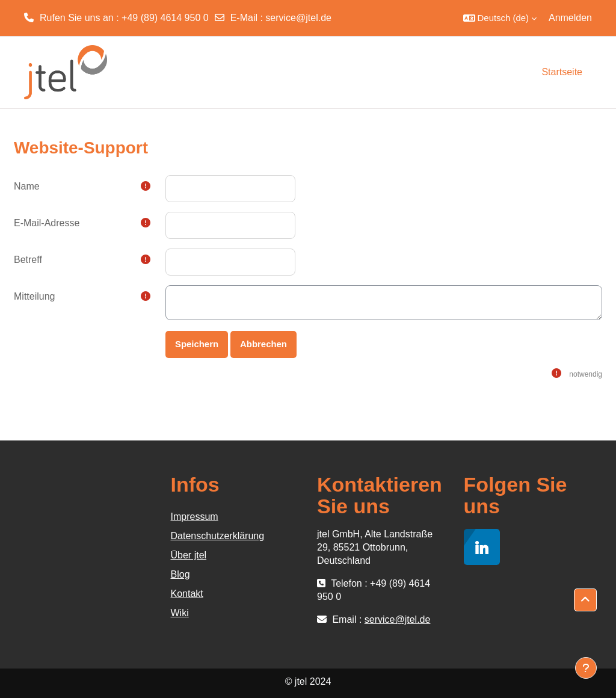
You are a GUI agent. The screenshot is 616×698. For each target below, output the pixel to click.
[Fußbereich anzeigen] (586, 668)
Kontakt (187, 594)
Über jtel (189, 555)
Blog (180, 574)
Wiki (180, 613)
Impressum (195, 517)
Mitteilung (34, 296)
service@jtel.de (298, 18)
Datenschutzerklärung (218, 536)
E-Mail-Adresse (47, 223)
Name (27, 186)
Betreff (28, 260)
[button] (500, 18)
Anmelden (570, 18)
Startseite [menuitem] (562, 72)
